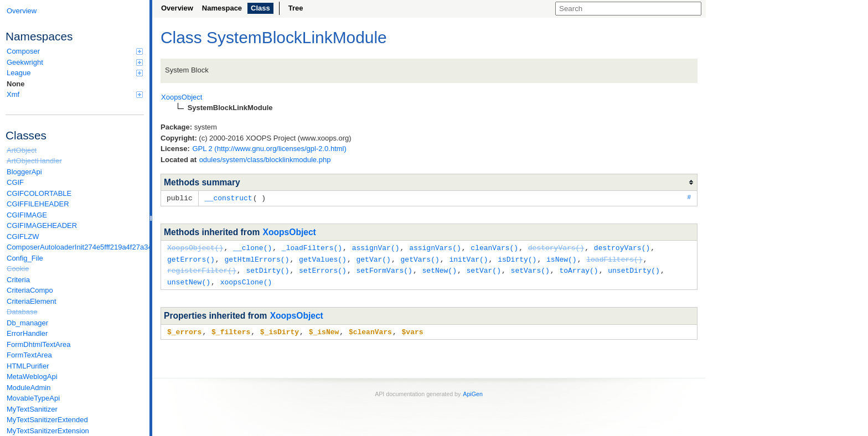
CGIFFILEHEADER (38, 204)
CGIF (15, 182)
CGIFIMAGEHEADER (42, 225)
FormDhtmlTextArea (39, 344)
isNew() (562, 258)
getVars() (420, 258)
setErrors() (323, 268)
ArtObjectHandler (34, 161)
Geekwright (75, 62)
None (16, 84)
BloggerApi (24, 172)
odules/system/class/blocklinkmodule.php (265, 160)
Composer (75, 51)
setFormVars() (384, 268)
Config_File (25, 258)
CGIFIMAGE (27, 215)
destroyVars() (622, 247)
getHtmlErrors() (257, 258)
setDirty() (267, 268)
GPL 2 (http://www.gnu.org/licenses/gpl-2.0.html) (269, 149)
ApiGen (473, 391)
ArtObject (22, 150)
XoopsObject (290, 232)
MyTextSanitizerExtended (47, 420)
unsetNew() (189, 279)
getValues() (323, 258)
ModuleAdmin (29, 388)
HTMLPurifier (28, 366)
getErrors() (191, 258)
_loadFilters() (312, 247)
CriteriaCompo (30, 290)
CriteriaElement (32, 301)
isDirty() (517, 258)
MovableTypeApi (33, 398)
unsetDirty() (634, 268)
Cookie (18, 269)
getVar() (373, 258)
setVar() (484, 268)
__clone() (252, 247)
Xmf (75, 94)
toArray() (578, 268)
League (75, 73)
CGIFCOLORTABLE (39, 193)
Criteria (18, 280)
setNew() (439, 268)
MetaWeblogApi (32, 377)
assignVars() (435, 247)
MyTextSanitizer (32, 409)
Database (22, 312)
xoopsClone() (246, 279)
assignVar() (376, 247)
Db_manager (27, 323)
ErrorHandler (27, 333)
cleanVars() (494, 247)
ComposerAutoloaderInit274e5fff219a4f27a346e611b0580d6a (75, 247)
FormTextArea (29, 355)
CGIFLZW (23, 237)
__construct (229, 198)
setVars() (530, 268)
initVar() (468, 258)
